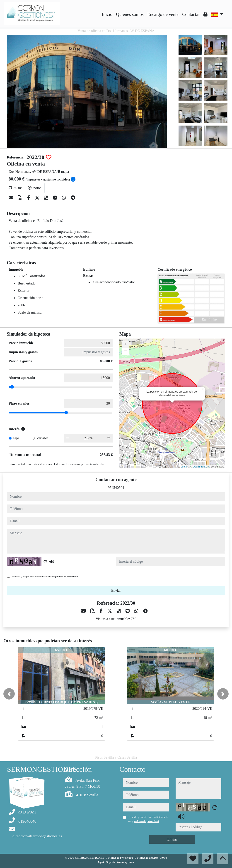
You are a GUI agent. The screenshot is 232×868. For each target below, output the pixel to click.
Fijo (16, 438)
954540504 (116, 488)
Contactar (191, 14)
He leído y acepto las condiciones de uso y (45, 576)
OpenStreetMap (202, 467)
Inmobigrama (126, 862)
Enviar (116, 590)
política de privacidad (66, 576)
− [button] (126, 351)
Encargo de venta (163, 14)
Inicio (107, 14)
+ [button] (126, 345)
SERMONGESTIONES (90, 858)
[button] (9, 694)
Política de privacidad (120, 858)
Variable (42, 438)
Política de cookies (147, 858)
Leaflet (185, 467)
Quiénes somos (130, 14)
